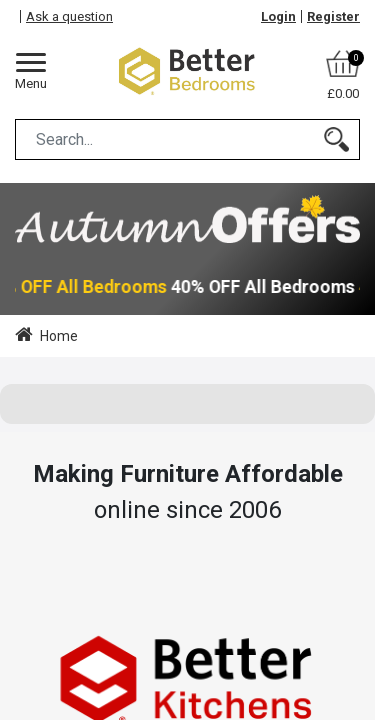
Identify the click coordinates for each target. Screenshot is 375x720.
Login (278, 16)
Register (333, 16)
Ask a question (69, 16)
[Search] (336, 139)
